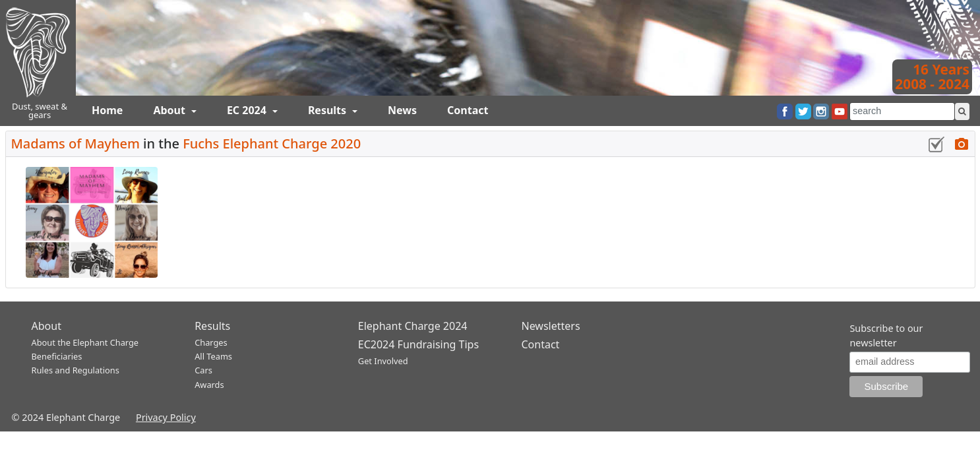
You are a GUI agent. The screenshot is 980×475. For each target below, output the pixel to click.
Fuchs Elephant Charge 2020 (272, 143)
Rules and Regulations (76, 370)
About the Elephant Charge (85, 342)
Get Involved (383, 361)
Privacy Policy (166, 417)
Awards (209, 385)
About (170, 110)
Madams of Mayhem (76, 143)
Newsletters (550, 326)
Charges (211, 342)
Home (107, 110)
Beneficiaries (57, 356)
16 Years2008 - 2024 (932, 77)
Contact (468, 110)
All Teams (213, 356)
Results (328, 110)
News (402, 110)
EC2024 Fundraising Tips (418, 344)
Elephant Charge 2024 (413, 326)
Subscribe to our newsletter (886, 335)
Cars (203, 370)
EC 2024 (248, 110)
